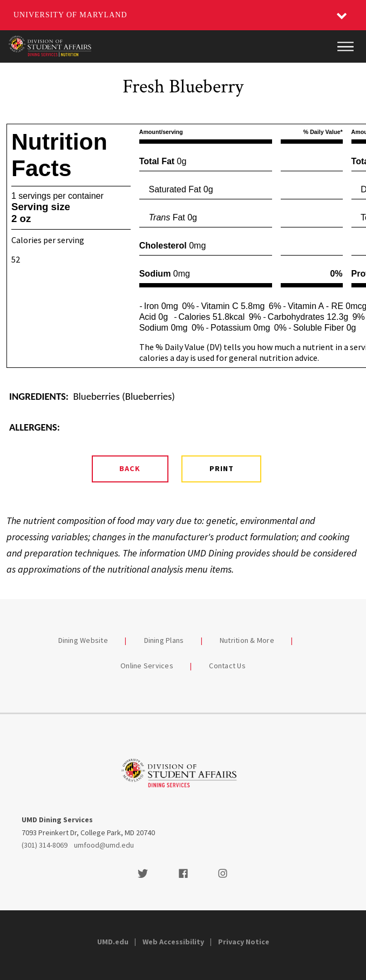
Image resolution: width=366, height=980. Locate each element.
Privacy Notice (244, 942)
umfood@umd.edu (104, 845)
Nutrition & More (247, 640)
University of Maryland (70, 15)
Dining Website (83, 640)
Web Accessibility (173, 942)
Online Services (147, 666)
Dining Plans (164, 640)
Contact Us (227, 666)
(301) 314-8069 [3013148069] (45, 845)
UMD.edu (113, 942)
